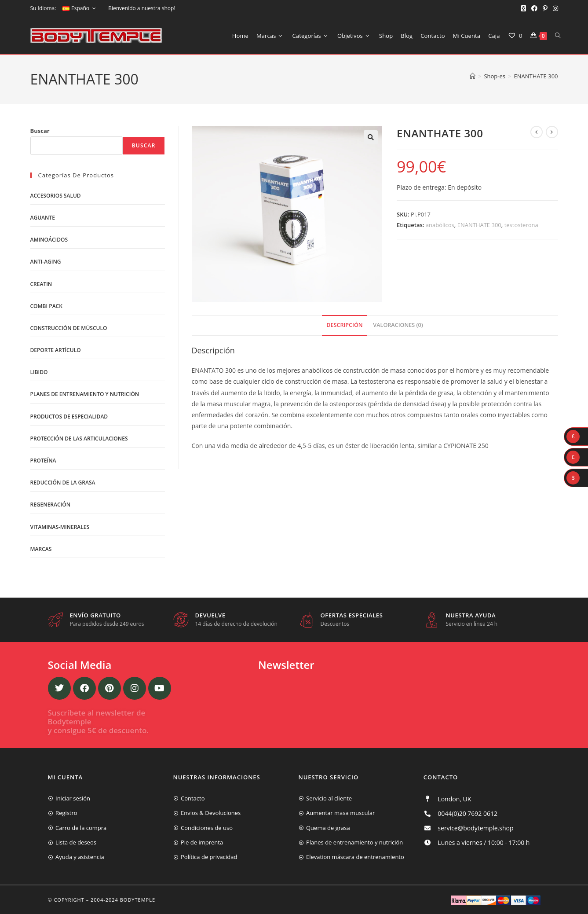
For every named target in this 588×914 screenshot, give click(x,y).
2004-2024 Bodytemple (123, 900)
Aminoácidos (49, 240)
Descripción (344, 325)
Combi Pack (46, 306)
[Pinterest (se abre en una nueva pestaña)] (545, 8)
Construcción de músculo (69, 328)
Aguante (43, 218)
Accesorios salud (56, 196)
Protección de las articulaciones (79, 439)
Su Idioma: (43, 8)
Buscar (40, 131)
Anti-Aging (46, 262)
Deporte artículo (56, 350)
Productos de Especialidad (69, 417)
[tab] (344, 325)
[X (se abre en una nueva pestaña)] (524, 8)
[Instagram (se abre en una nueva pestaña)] (554, 8)
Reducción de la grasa (63, 483)
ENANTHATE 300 (536, 76)
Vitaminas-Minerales (60, 527)
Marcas (41, 549)
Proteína (43, 461)
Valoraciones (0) (398, 325)
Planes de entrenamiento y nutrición (85, 394)
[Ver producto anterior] (537, 132)
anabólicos (440, 225)
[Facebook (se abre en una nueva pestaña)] (534, 8)
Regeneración (51, 505)
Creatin (41, 284)
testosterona (521, 225)
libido (39, 372)
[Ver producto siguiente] (552, 132)
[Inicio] (473, 76)
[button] (371, 137)
